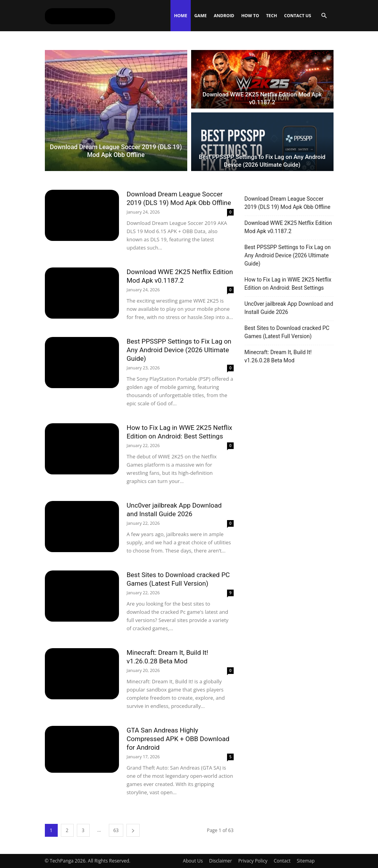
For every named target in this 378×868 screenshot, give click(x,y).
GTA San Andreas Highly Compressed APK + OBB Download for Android (178, 739)
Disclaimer (221, 861)
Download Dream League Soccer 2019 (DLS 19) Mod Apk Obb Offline (287, 203)
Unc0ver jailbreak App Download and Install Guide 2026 (289, 308)
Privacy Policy (253, 861)
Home (181, 15)
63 (116, 830)
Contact (282, 861)
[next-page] (133, 830)
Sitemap (306, 861)
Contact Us (297, 15)
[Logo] (80, 16)
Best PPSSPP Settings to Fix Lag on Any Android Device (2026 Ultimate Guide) (179, 350)
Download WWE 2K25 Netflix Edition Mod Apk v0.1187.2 (288, 227)
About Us (193, 861)
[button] (324, 16)
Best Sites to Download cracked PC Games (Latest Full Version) (287, 332)
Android (224, 15)
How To (250, 15)
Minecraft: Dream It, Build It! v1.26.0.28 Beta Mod (278, 356)
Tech (272, 15)
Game (201, 15)
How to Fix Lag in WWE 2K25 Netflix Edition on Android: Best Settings (288, 284)
